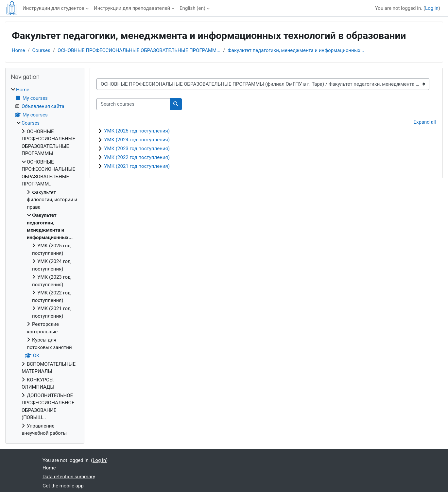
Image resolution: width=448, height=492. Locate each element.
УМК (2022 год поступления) (137, 157)
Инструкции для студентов (53, 8)
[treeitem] (45, 262)
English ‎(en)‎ (192, 8)
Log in (432, 8)
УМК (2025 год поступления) (137, 131)
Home (18, 50)
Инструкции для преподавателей (132, 8)
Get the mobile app (63, 486)
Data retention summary (69, 477)
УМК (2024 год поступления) (137, 140)
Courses (41, 50)
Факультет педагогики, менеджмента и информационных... (296, 50)
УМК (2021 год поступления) (137, 166)
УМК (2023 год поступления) (137, 149)
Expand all (425, 122)
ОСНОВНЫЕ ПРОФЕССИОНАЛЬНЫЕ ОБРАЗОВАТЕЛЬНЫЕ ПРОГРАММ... (139, 50)
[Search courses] (133, 104)
